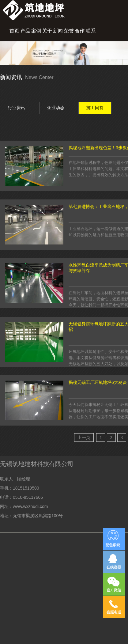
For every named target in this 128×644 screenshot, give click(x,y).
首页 (14, 31)
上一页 (84, 438)
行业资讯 (17, 108)
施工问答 (95, 108)
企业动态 (56, 108)
